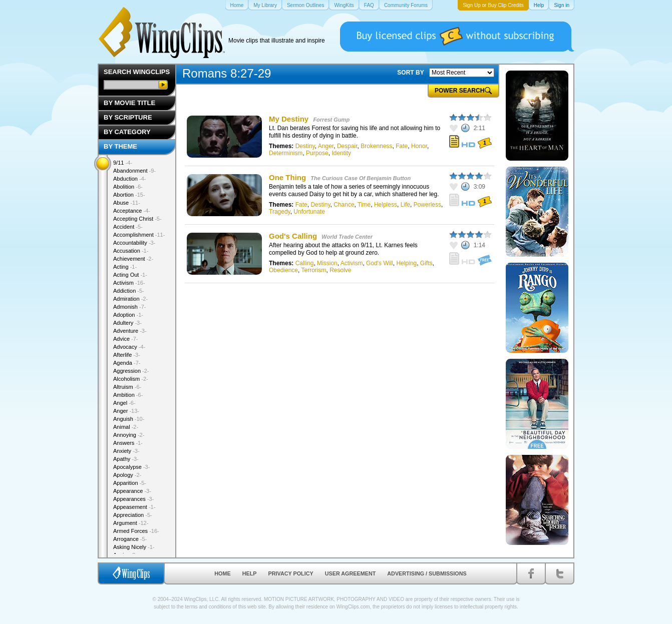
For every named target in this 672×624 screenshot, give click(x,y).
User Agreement (351, 573)
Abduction (129, 179)
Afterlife (127, 355)
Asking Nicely (134, 547)
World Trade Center (347, 237)
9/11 (123, 163)
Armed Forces (136, 531)
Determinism (286, 153)
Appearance (132, 491)
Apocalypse (131, 467)
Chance (344, 205)
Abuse (127, 203)
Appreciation (133, 515)
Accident (128, 227)
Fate (402, 146)
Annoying (129, 435)
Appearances (133, 499)
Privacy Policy (291, 573)
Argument (131, 523)
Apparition (130, 483)
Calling (305, 263)
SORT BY (410, 73)
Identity (341, 153)
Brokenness (376, 146)
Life (405, 205)
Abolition (128, 187)
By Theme (120, 146)
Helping (406, 263)
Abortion (129, 195)
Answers (128, 443)
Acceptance (132, 211)
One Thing (287, 177)
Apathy (126, 459)
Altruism (127, 387)
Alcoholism (131, 379)
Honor (419, 146)
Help (250, 573)
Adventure (130, 331)
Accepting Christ (137, 219)
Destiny (305, 146)
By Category (127, 132)
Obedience (283, 270)
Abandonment (134, 171)
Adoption (128, 315)
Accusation (131, 251)
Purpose (317, 153)
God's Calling (293, 236)
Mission (327, 263)
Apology (127, 475)
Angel (124, 403)
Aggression (131, 371)
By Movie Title (129, 103)
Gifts (426, 263)
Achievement (133, 259)
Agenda (127, 363)
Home (222, 573)
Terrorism (314, 270)
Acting (125, 267)
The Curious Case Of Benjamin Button (361, 178)
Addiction (129, 291)
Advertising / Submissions (427, 573)
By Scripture (128, 117)
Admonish (129, 307)
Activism (352, 263)
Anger (326, 146)
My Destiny (289, 119)
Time (364, 205)
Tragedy (280, 212)
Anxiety (126, 451)
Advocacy (129, 347)
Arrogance (130, 539)
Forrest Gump (331, 120)
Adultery (127, 323)
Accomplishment (139, 235)
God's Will (380, 263)
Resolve (340, 270)
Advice (126, 339)
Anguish (129, 419)
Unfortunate (309, 212)
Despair (347, 146)
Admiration (130, 299)
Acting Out (130, 275)
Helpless (386, 205)
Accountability (134, 243)
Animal (126, 427)
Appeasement (134, 507)
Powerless (427, 205)
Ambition (128, 395)
